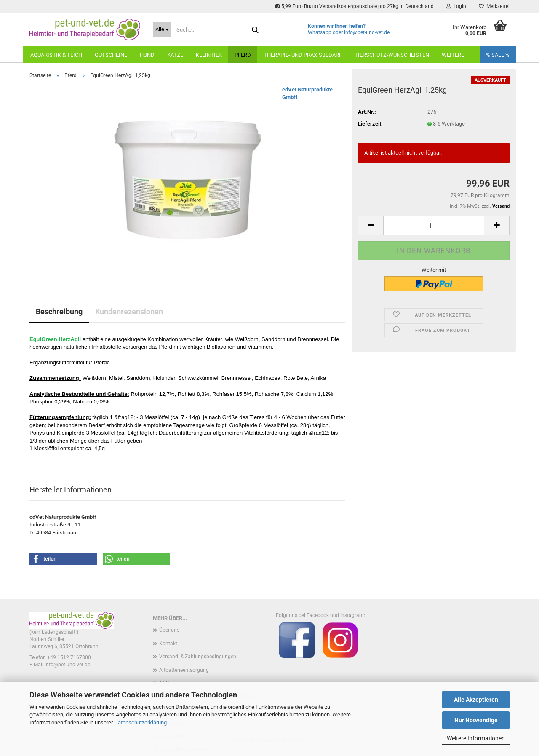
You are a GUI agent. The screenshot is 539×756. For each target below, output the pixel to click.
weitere (453, 55)
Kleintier (209, 55)
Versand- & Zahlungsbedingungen (198, 657)
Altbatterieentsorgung (184, 670)
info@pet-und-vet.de (367, 32)
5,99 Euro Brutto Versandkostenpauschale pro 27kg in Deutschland (354, 6)
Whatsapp (320, 32)
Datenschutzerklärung (140, 723)
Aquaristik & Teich (56, 55)
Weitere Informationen (476, 738)
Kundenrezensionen (129, 311)
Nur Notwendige (476, 720)
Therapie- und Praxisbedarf (303, 55)
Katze (175, 55)
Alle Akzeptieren (476, 700)
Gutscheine (111, 55)
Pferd (243, 55)
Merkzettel (494, 6)
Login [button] (456, 6)
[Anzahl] (434, 226)
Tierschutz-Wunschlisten (392, 55)
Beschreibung (59, 311)
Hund (147, 55)
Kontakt (168, 644)
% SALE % (498, 55)
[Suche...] (162, 29)
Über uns (169, 630)
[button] (371, 226)
